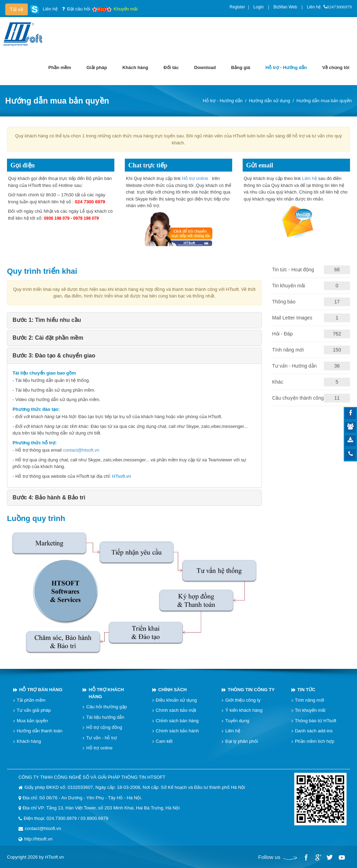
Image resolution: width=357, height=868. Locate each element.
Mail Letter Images (292, 318)
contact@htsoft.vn (81, 450)
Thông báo (284, 302)
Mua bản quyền (32, 721)
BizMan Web (285, 7)
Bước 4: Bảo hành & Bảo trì (49, 497)
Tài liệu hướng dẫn (105, 717)
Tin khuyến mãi (289, 286)
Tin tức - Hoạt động (293, 270)
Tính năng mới (288, 350)
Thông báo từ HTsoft (316, 721)
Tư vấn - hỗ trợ (101, 738)
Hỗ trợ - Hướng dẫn (222, 101)
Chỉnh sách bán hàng (177, 721)
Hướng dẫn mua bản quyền (324, 101)
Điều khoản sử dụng (176, 700)
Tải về (17, 9)
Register (237, 7)
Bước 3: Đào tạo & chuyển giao (54, 356)
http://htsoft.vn (38, 839)
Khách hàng (29, 741)
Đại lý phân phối (242, 741)
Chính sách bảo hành (177, 731)
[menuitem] (60, 68)
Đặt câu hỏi (78, 9)
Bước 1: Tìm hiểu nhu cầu (47, 320)
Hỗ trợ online (196, 178)
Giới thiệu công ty (243, 700)
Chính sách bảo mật (176, 710)
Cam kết (164, 741)
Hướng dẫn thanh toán (40, 731)
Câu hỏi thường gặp (107, 707)
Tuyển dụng (237, 721)
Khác (278, 382)
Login (259, 7)
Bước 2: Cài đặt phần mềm (48, 338)
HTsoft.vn (122, 476)
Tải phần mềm (31, 700)
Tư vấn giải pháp (34, 710)
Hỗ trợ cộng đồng (104, 727)
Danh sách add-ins (314, 731)
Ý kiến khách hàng (244, 710)
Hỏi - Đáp (283, 334)
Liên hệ (314, 7)
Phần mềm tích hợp (315, 741)
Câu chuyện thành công (298, 398)
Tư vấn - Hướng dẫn (295, 366)
